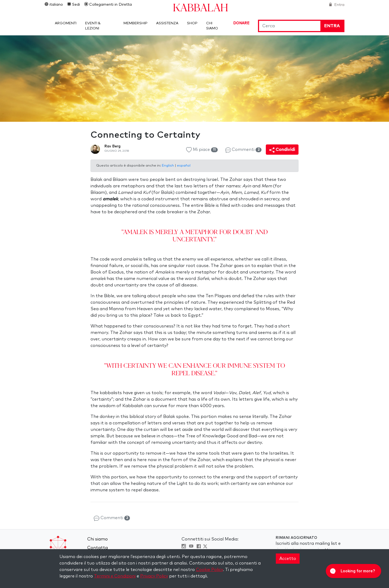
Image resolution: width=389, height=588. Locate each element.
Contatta (98, 548)
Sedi (76, 5)
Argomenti (66, 23)
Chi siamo (98, 539)
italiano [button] (56, 5)
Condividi (282, 150)
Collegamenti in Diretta (110, 5)
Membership (135, 23)
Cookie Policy (209, 570)
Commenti (243, 150)
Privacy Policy (154, 576)
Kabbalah (200, 7)
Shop (192, 23)
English (168, 166)
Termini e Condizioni (115, 576)
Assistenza (167, 23)
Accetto (288, 559)
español (184, 166)
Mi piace (202, 150)
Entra (339, 5)
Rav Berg (112, 146)
